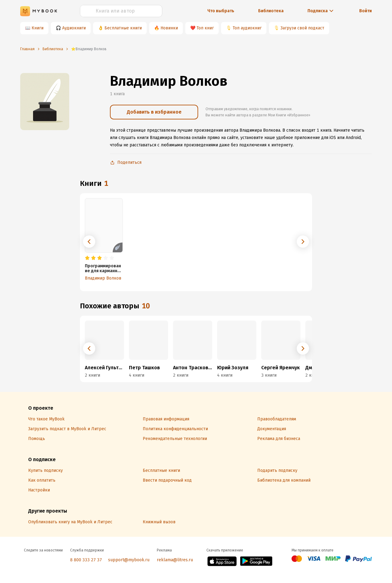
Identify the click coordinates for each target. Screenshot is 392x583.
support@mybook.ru (129, 560)
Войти (366, 11)
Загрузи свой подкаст (302, 28)
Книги (38, 28)
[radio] (87, 258)
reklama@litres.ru (175, 560)
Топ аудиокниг (247, 28)
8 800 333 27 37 (86, 560)
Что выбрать (221, 11)
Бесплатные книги (123, 28)
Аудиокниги (74, 28)
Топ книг (205, 28)
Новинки (169, 28)
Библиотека (271, 11)
